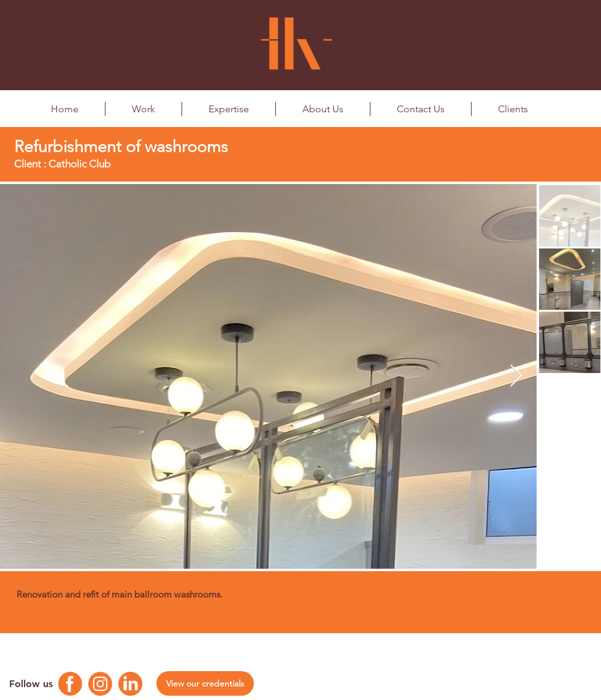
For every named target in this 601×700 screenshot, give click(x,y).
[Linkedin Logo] (130, 684)
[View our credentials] (205, 683)
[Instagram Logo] (100, 684)
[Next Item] (516, 376)
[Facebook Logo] (70, 684)
